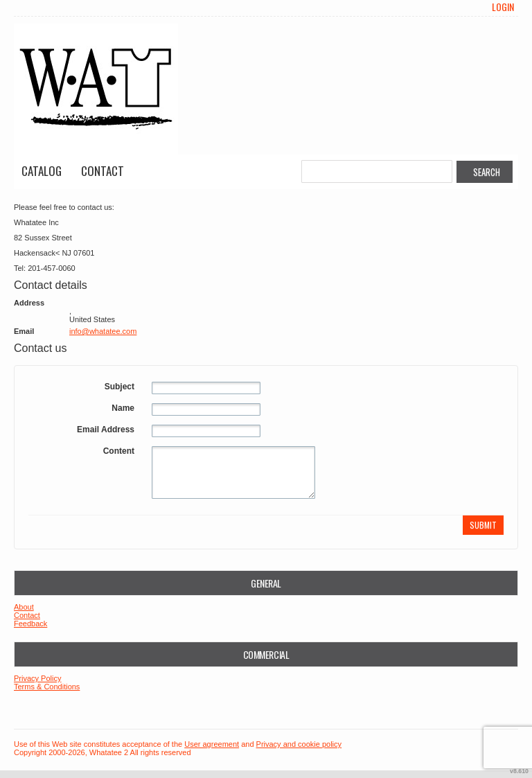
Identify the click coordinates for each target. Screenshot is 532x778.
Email (24, 331)
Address (29, 303)
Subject (119, 387)
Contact (103, 171)
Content (119, 451)
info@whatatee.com (103, 331)
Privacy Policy (37, 678)
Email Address (106, 430)
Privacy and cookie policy (299, 744)
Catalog (42, 171)
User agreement (212, 744)
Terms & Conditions (47, 687)
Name (123, 408)
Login (503, 7)
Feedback (30, 624)
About (24, 607)
